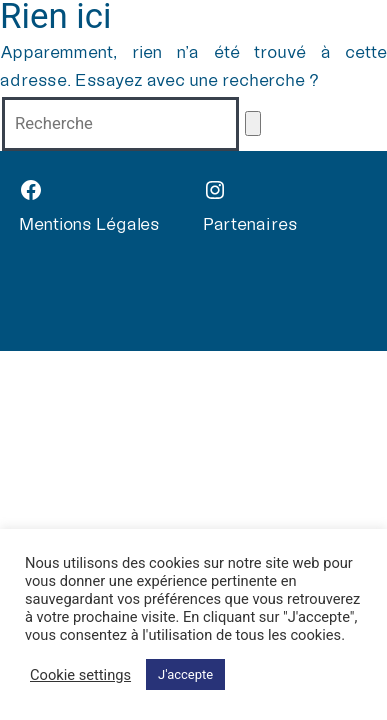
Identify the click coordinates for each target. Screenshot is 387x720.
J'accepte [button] (185, 674)
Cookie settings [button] (80, 675)
